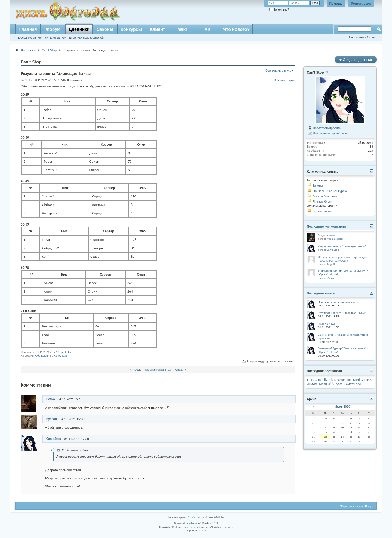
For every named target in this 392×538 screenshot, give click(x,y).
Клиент (157, 29)
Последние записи (30, 38)
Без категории (322, 211)
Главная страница (158, 370)
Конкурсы (131, 29)
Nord (356, 380)
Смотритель (354, 384)
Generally (321, 380)
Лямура (312, 384)
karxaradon (344, 380)
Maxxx (331, 278)
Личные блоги (323, 202)
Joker (332, 380)
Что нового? (236, 29)
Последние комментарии (326, 227)
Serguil (331, 264)
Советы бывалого (325, 196)
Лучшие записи (56, 38)
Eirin (310, 380)
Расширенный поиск (363, 37)
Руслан (52, 419)
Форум (53, 29)
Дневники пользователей (86, 38)
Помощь (336, 4)
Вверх (369, 506)
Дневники (79, 29)
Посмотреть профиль (324, 128)
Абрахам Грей (335, 239)
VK (207, 29)
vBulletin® (195, 523)
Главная (28, 29)
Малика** (326, 384)
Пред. (137, 370)
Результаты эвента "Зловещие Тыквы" (342, 246)
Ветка (51, 399)
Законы (105, 29)
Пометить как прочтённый (328, 133)
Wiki (183, 29)
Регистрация (361, 4)
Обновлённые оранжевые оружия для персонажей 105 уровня (342, 259)
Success (366, 380)
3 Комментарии (285, 80)
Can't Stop (49, 50)
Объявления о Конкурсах (51, 356)
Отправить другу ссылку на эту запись (268, 361)
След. (179, 370)
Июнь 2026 (342, 406)
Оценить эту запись (278, 71)
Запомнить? (279, 10)
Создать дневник (356, 60)
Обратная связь (351, 506)
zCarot (202, 531)
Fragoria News (327, 235)
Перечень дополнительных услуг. (339, 302)
